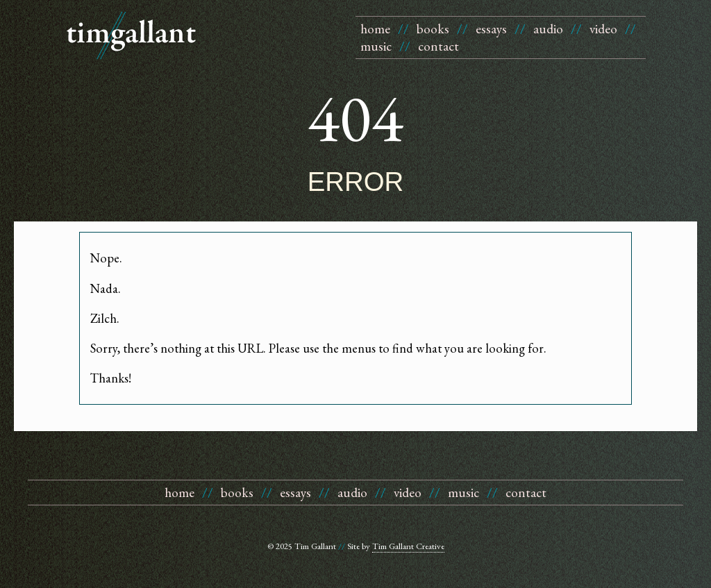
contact (438, 46)
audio (548, 29)
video (603, 29)
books (433, 29)
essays (491, 29)
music (376, 46)
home (375, 29)
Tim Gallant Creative (408, 546)
